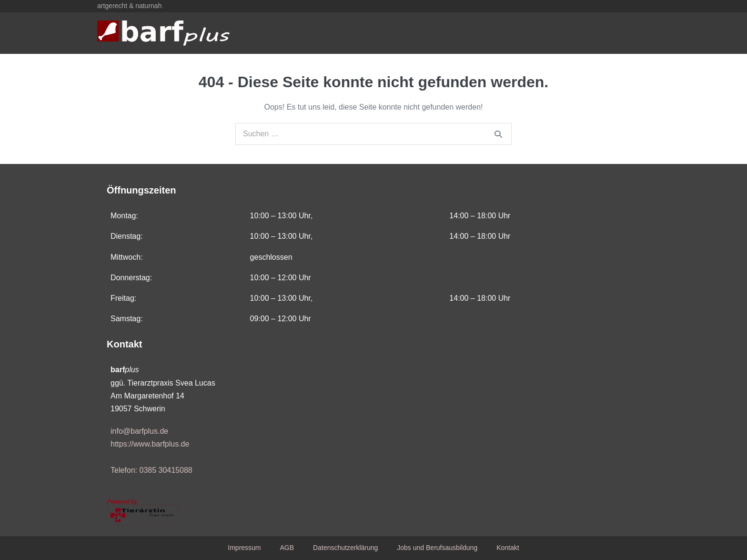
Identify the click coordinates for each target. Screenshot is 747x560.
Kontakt (508, 548)
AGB (287, 548)
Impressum (244, 548)
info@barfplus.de (139, 431)
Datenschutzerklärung (345, 548)
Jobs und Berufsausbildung (437, 548)
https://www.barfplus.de (150, 444)
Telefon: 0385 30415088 (151, 470)
